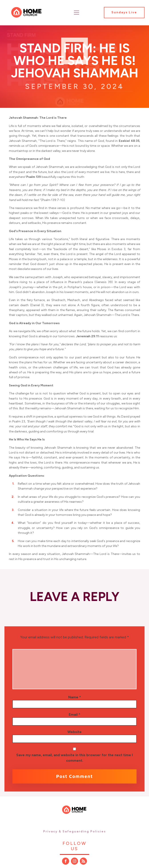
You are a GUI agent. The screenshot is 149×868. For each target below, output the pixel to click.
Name (75, 697)
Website (74, 732)
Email (74, 714)
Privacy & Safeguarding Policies (74, 831)
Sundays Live (124, 12)
